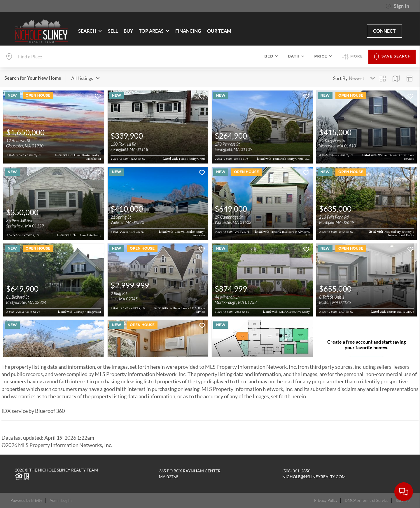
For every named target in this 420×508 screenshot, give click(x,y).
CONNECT (384, 31)
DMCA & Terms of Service (367, 501)
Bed (272, 56)
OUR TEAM (219, 31)
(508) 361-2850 (296, 471)
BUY (128, 31)
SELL (113, 31)
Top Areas (154, 31)
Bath (296, 56)
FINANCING (188, 31)
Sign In (397, 6)
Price (323, 56)
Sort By (340, 78)
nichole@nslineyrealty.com (314, 477)
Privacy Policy (326, 501)
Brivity (37, 501)
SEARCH (90, 31)
